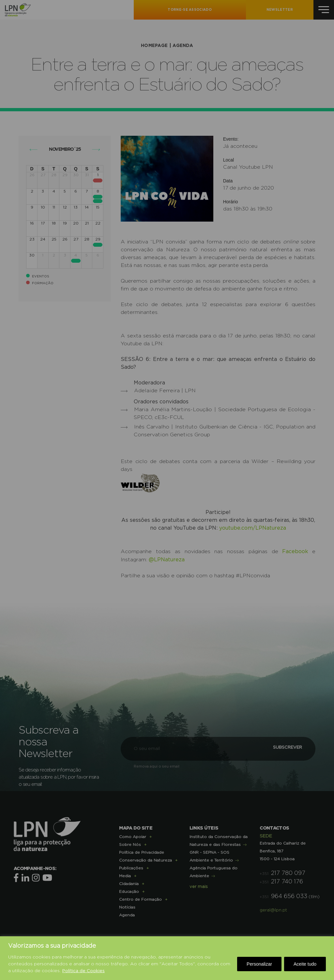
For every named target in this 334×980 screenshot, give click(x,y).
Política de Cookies (84, 971)
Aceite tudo (305, 964)
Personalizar (259, 964)
